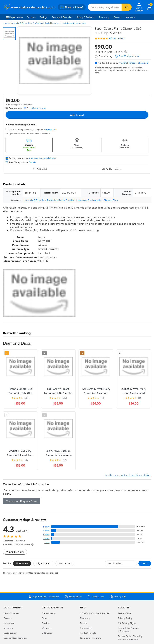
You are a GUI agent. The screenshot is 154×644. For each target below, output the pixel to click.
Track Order (96, 597)
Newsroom (9, 623)
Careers (117, 17)
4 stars (46, 531)
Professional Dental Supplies (46, 23)
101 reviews (119, 38)
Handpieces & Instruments (73, 23)
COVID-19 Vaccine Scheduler (95, 613)
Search (145, 563)
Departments (14, 17)
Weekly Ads (118, 597)
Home (6, 23)
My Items (130, 17)
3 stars (46, 535)
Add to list (40, 169)
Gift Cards (47, 633)
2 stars (46, 538)
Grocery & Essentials (62, 17)
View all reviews (15, 552)
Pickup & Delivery (86, 17)
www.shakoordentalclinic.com (134, 63)
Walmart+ (47, 628)
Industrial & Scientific (21, 23)
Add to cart (77, 115)
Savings (43, 17)
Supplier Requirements (15, 638)
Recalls (83, 623)
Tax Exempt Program (90, 638)
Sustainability (10, 633)
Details (32, 162)
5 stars (46, 527)
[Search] (127, 7)
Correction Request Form (22, 501)
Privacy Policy (125, 618)
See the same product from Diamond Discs (128, 475)
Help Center (73, 597)
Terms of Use (125, 613)
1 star (47, 542)
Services (31, 17)
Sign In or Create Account (44, 597)
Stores (45, 618)
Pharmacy (104, 17)
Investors (8, 628)
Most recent (22, 563)
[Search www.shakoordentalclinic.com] (105, 7)
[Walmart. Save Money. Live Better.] (29, 7)
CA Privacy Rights (127, 623)
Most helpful (65, 563)
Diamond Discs (111, 200)
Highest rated (43, 563)
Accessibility (86, 628)
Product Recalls (88, 633)
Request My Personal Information (129, 630)
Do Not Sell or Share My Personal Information (130, 638)
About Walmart (11, 613)
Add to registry (111, 169)
